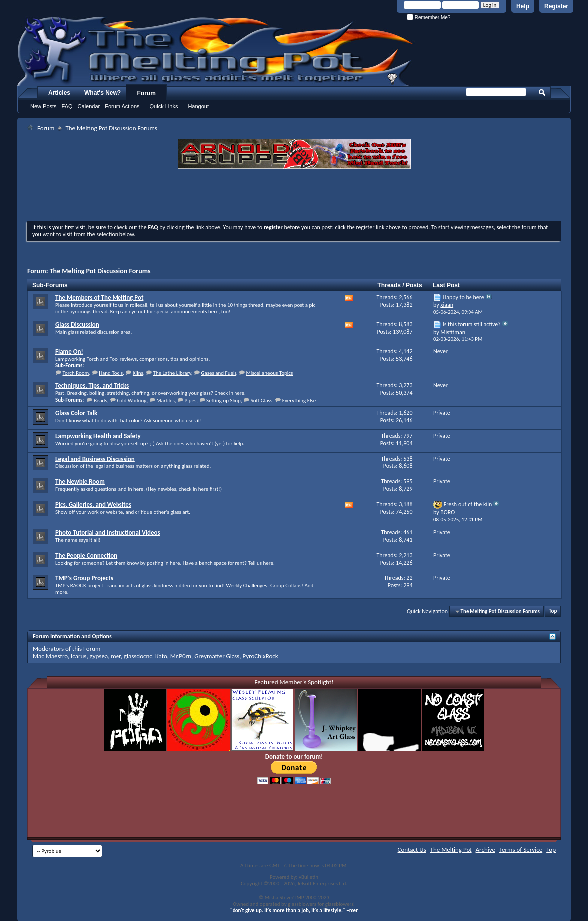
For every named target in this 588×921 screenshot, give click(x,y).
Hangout (198, 106)
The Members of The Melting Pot (99, 297)
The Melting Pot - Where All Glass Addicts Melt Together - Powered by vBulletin (216, 51)
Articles (59, 93)
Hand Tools (111, 373)
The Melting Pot (451, 850)
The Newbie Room (80, 482)
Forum (147, 93)
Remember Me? (428, 18)
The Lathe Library (172, 373)
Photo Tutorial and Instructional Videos (108, 532)
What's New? (103, 93)
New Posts (44, 106)
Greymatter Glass (217, 656)
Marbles (166, 401)
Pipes (191, 401)
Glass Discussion (77, 324)
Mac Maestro (50, 656)
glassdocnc (138, 656)
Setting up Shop (224, 401)
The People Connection (86, 555)
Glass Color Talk (76, 413)
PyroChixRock (260, 656)
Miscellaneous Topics (269, 373)
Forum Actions (122, 106)
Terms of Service (521, 850)
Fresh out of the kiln (468, 504)
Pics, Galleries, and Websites (93, 505)
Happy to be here (464, 297)
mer (116, 656)
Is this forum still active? (472, 324)
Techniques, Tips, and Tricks (92, 386)
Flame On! (69, 352)
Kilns (138, 373)
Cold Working (131, 401)
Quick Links (164, 106)
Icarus (78, 656)
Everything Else (299, 401)
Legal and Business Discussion (95, 459)
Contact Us (412, 850)
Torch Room (76, 373)
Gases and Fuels (218, 373)
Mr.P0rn (181, 656)
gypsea (99, 656)
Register (556, 6)
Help (523, 6)
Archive (486, 850)
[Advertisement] (294, 196)
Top (553, 612)
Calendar (89, 106)
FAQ (67, 106)
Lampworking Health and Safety (98, 436)
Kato (161, 656)
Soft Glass (262, 401)
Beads (100, 401)
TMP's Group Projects (84, 578)
